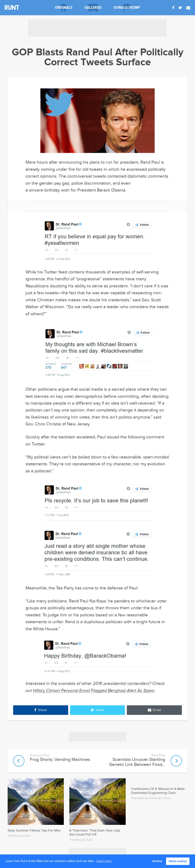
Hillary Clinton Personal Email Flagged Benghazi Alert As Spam (94, 691)
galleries (93, 8)
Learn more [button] (104, 861)
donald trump (127, 8)
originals (64, 8)
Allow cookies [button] (178, 861)
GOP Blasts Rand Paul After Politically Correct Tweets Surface (98, 57)
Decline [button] (157, 861)
